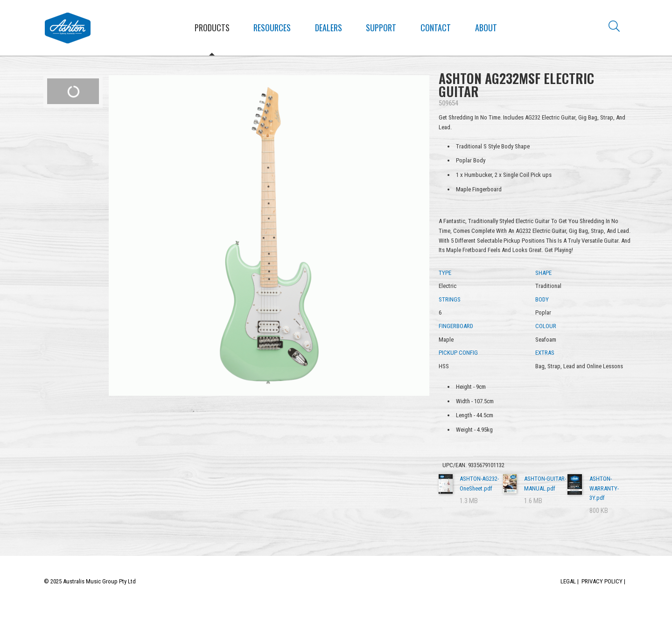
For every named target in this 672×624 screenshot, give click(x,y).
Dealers (329, 28)
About (486, 28)
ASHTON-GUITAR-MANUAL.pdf (545, 484)
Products (212, 28)
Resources (272, 28)
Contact (436, 28)
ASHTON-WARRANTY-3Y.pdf (604, 488)
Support (381, 28)
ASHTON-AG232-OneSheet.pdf (479, 484)
